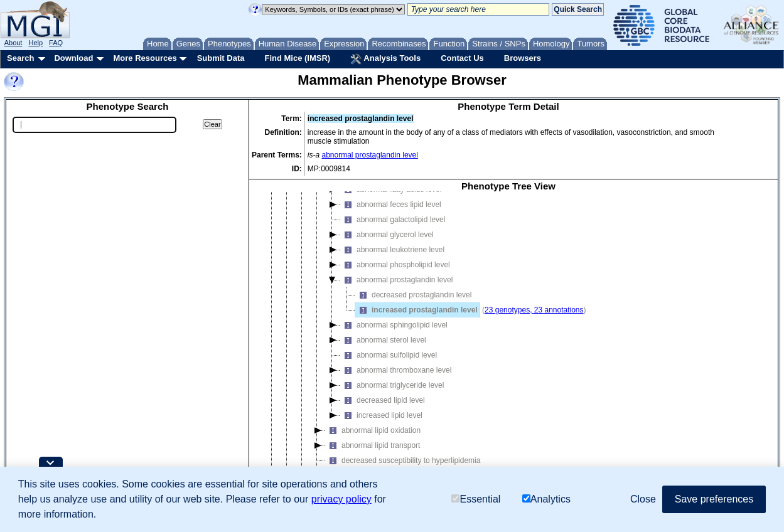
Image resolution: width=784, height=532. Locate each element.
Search (20, 58)
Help (35, 43)
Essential (476, 500)
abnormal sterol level (383, 340)
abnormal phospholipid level (395, 265)
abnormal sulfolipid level (389, 355)
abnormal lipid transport (373, 445)
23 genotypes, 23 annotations (534, 310)
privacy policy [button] (341, 499)
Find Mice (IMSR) (297, 58)
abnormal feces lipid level (391, 205)
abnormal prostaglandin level (370, 155)
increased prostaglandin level (416, 310)
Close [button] (643, 499)
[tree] (508, 343)
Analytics (546, 500)
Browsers (523, 58)
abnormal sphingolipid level (394, 325)
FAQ (56, 43)
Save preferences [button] (714, 499)
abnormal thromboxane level (396, 370)
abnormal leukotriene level (392, 250)
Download (73, 58)
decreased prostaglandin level (413, 295)
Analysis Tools (385, 59)
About (13, 43)
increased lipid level (381, 415)
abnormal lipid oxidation (373, 430)
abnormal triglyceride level (392, 385)
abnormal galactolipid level (393, 220)
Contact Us (462, 58)
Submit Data (221, 58)
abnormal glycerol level (387, 235)
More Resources (145, 58)
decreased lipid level (383, 400)
